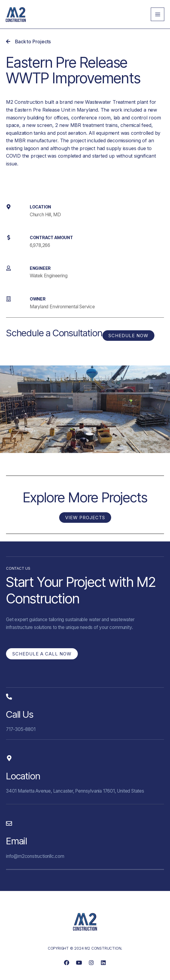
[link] (16, 14)
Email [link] (17, 841)
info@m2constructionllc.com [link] (35, 856)
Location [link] (23, 776)
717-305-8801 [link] (21, 729)
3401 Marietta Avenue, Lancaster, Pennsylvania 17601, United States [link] (75, 791)
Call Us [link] (20, 714)
